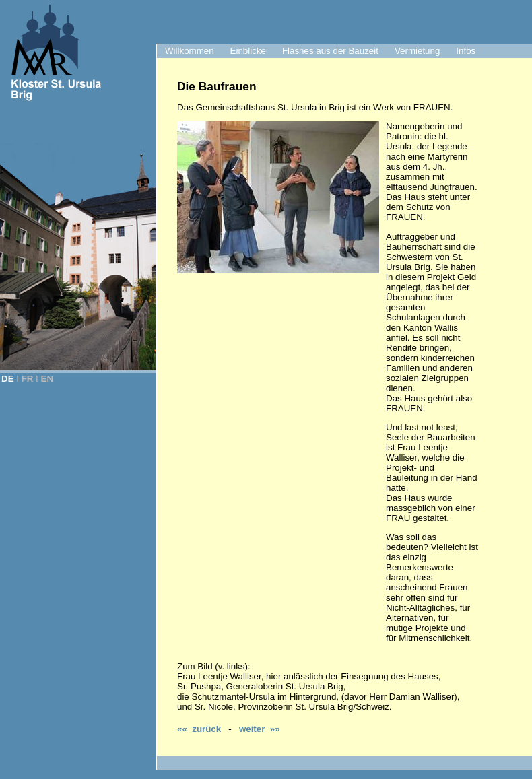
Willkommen (190, 51)
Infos (466, 51)
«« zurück (199, 729)
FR (28, 379)
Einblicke (248, 51)
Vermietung (417, 51)
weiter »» (260, 729)
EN (47, 379)
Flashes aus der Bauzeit (330, 51)
